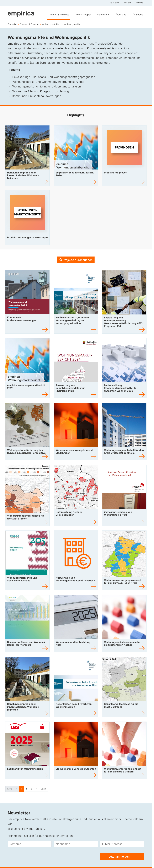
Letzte (43, 789)
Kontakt (128, 3)
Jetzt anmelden (122, 857)
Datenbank (103, 15)
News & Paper (83, 15)
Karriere (140, 3)
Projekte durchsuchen (76, 260)
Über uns (121, 15)
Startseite (12, 24)
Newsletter (114, 3)
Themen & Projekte (59, 15)
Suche (139, 15)
